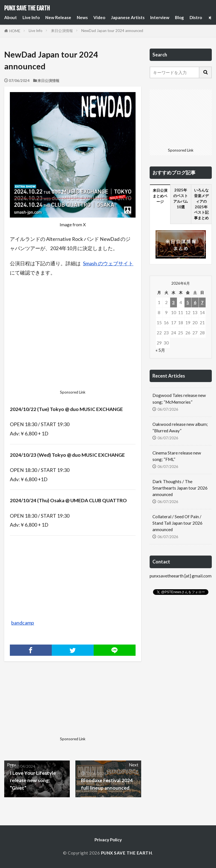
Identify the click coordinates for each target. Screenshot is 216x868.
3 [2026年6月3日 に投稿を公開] (173, 302)
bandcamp (23, 623)
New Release (58, 17)
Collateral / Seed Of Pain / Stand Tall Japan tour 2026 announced (177, 523)
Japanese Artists (128, 17)
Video (99, 17)
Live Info (31, 17)
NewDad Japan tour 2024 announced (112, 31)
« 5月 (160, 350)
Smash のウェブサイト (108, 263)
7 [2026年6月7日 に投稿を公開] (202, 302)
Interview (160, 17)
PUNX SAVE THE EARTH (27, 8)
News (82, 17)
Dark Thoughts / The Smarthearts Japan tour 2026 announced (180, 488)
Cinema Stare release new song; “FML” (177, 456)
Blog (179, 17)
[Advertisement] (73, 335)
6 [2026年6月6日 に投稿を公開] (195, 302)
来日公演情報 (62, 31)
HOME (15, 31)
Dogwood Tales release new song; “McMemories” (179, 398)
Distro (196, 17)
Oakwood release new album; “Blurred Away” (180, 427)
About (11, 17)
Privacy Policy (108, 840)
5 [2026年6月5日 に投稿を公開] (188, 302)
